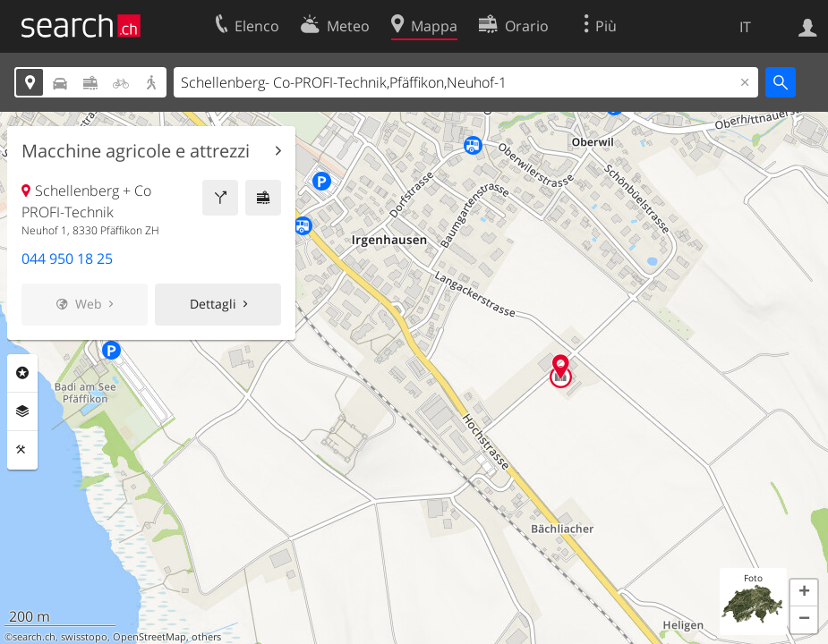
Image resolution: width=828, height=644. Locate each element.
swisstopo (84, 637)
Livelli (22, 411)
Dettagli (213, 304)
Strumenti (22, 450)
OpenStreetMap (149, 637)
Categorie (22, 373)
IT (745, 27)
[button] (804, 593)
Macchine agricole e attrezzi (136, 151)
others (206, 637)
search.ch (34, 637)
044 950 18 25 (67, 258)
